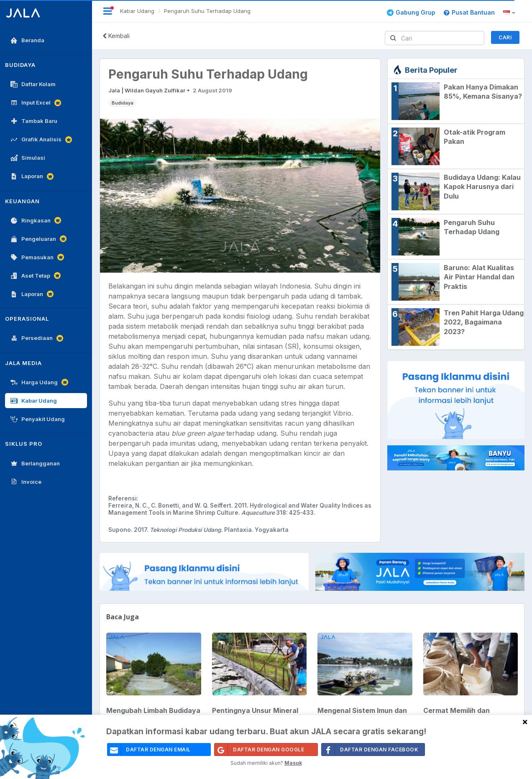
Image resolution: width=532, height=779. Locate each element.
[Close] (525, 722)
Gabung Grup (411, 12)
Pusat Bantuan (469, 12)
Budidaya (123, 103)
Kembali (116, 36)
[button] (510, 13)
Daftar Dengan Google (259, 750)
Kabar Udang (137, 11)
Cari (505, 37)
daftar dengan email (149, 750)
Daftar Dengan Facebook (370, 750)
